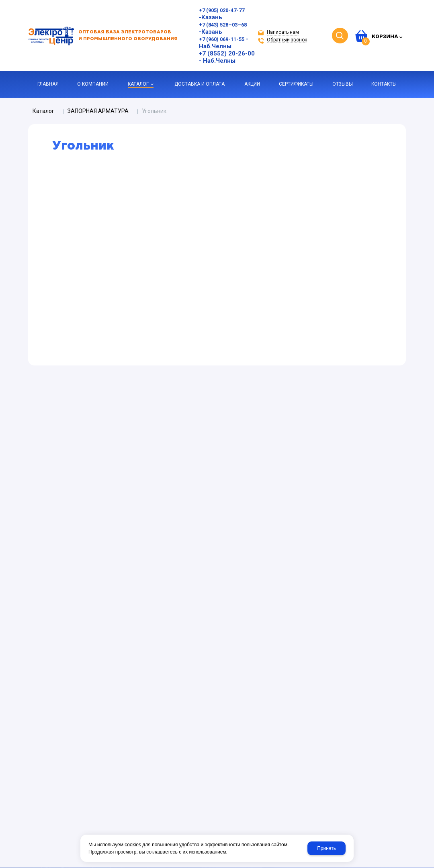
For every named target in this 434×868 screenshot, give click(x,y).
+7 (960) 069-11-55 (222, 39)
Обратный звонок (287, 40)
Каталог (43, 111)
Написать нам (283, 32)
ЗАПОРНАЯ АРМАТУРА (98, 111)
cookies (133, 845)
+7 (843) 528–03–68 (223, 25)
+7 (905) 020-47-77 (222, 10)
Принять (327, 848)
